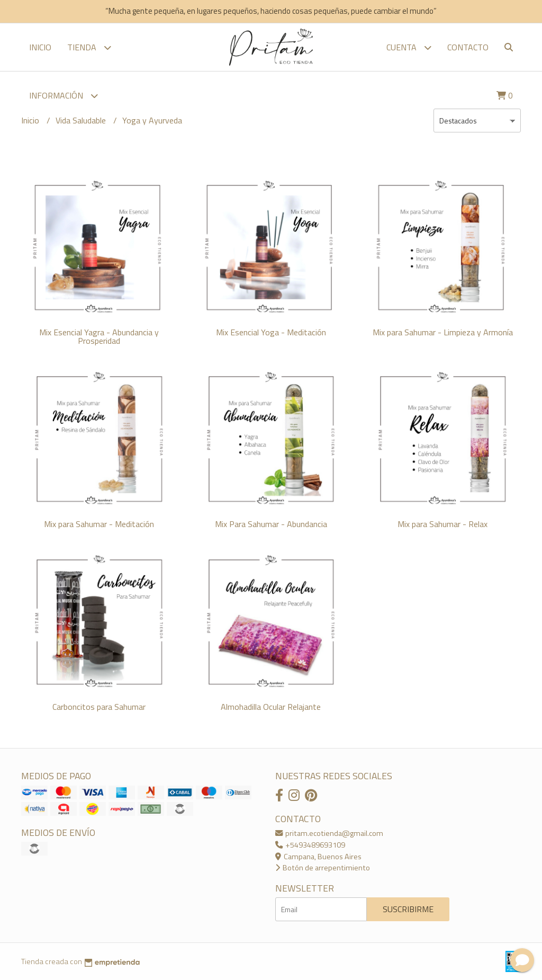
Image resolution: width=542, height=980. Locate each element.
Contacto (468, 47)
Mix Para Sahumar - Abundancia (271, 524)
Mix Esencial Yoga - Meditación (271, 332)
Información (64, 96)
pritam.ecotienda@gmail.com (329, 833)
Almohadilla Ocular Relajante (271, 707)
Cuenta (409, 47)
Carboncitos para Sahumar (99, 707)
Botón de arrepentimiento (323, 868)
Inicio (40, 47)
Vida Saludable (82, 120)
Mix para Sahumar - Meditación (99, 524)
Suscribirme (408, 909)
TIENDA (89, 47)
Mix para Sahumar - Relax (442, 524)
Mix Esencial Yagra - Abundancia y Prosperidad (99, 336)
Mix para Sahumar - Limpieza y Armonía (443, 332)
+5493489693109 (310, 845)
